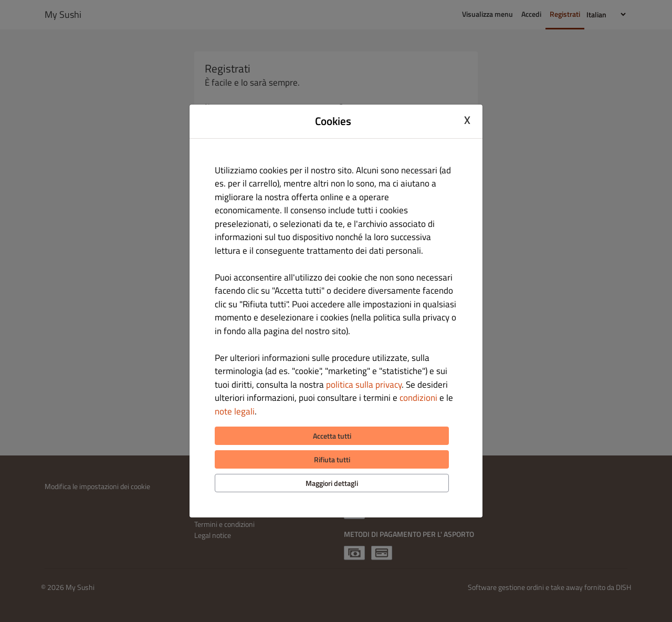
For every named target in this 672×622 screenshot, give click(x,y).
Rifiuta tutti (332, 459)
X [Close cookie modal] (467, 120)
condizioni (418, 398)
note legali (235, 411)
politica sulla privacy (364, 385)
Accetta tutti (332, 436)
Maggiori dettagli (332, 483)
